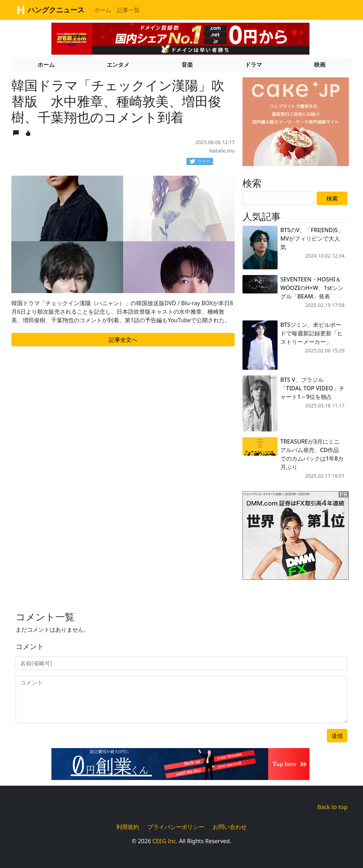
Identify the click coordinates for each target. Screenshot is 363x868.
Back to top (332, 807)
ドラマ (253, 65)
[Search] (278, 198)
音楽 (187, 65)
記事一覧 (128, 10)
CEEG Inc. (165, 841)
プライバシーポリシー (176, 827)
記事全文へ (123, 340)
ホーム (103, 10)
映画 (320, 65)
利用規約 (128, 827)
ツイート (201, 161)
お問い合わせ (230, 827)
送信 (337, 736)
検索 (332, 198)
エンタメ (118, 65)
